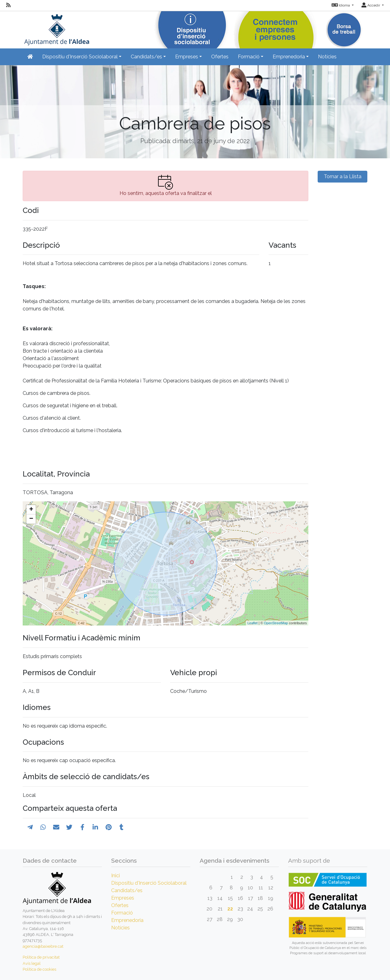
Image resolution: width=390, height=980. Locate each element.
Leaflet (253, 623)
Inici (116, 876)
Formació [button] (249, 57)
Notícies (327, 57)
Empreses (123, 898)
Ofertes (220, 57)
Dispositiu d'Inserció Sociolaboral (149, 883)
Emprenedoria (127, 920)
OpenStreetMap (276, 623)
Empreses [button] (187, 57)
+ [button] (31, 510)
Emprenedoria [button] (289, 57)
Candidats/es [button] (146, 57)
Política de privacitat (41, 957)
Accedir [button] (371, 5)
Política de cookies (39, 969)
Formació (122, 913)
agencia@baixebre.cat (43, 946)
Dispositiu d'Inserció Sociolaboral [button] (80, 57)
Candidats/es (127, 890)
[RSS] (8, 5)
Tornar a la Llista (343, 176)
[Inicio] (56, 28)
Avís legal (32, 963)
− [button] (31, 519)
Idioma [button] (341, 5)
